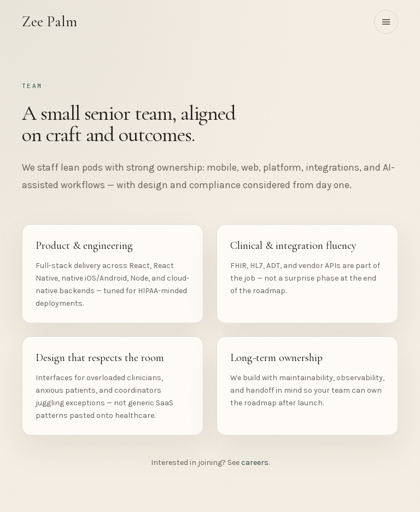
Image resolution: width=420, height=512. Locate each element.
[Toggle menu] (386, 22)
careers (255, 462)
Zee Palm (49, 22)
